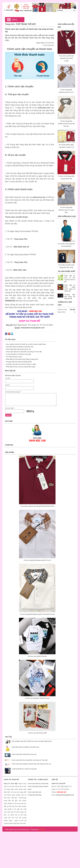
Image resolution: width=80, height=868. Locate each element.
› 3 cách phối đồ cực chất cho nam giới (18, 354)
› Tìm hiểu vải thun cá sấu (14, 357)
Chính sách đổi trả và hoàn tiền (38, 784)
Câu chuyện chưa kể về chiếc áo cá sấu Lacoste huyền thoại (32, 741)
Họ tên (8, 378)
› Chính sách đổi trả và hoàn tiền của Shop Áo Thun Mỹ (23, 352)
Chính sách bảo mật (34, 792)
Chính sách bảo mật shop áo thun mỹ (24, 754)
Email (8, 385)
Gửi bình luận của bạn (13, 392)
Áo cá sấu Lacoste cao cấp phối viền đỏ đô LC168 (66, 58)
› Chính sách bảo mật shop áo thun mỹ (18, 349)
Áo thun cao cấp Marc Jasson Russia (37, 698)
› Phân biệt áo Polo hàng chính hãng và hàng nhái (21, 359)
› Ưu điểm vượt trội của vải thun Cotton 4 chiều (20, 364)
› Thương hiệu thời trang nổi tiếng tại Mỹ (18, 362)
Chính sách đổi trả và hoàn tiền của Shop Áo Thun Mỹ (30, 760)
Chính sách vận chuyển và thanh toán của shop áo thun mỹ (31, 764)
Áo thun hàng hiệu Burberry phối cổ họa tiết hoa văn (66, 124)
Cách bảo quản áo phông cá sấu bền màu (25, 747)
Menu (15, 20)
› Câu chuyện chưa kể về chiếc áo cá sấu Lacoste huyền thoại (25, 344)
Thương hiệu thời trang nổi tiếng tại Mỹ (70, 297)
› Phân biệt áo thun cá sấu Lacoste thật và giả (20, 367)
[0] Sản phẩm (68, 6)
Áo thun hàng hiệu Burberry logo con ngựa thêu (66, 210)
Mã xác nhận (10, 408)
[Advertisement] (40, 848)
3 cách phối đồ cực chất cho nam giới (24, 769)
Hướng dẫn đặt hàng (35, 795)
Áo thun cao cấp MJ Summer (37, 656)
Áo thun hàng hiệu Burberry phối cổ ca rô (37, 560)
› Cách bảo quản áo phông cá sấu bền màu (19, 347)
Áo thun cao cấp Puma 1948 (37, 733)
